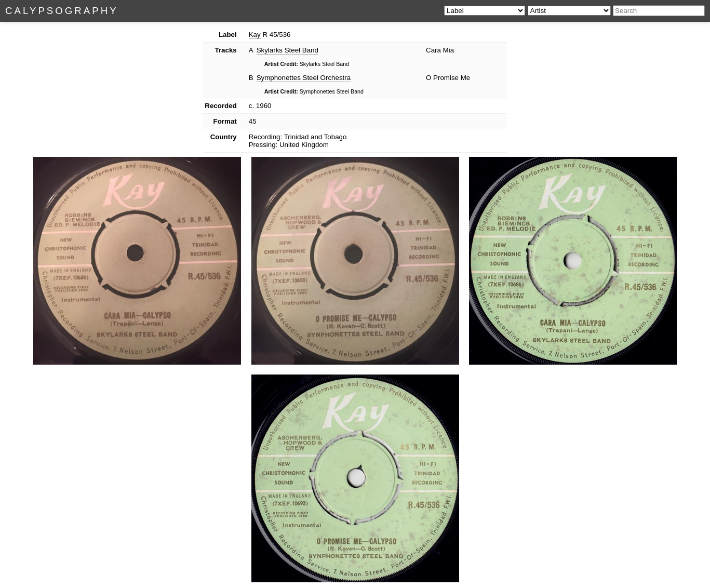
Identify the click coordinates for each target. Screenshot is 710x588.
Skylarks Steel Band (287, 50)
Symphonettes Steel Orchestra (304, 78)
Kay (255, 35)
